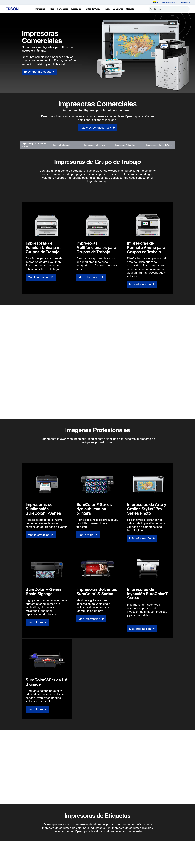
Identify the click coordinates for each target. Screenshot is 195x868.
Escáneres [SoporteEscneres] (42, 854)
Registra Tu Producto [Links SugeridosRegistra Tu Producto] (74, 847)
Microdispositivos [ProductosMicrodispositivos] (16, 866)
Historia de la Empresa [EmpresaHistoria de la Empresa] (104, 850)
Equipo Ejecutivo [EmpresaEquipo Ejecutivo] (101, 854)
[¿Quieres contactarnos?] (97, 128)
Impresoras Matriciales (125, 145)
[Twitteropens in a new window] (134, 849)
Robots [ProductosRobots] (12, 862)
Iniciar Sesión (185, 3)
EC (156, 2)
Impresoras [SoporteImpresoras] (42, 847)
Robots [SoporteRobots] (40, 862)
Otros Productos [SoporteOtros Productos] (44, 866)
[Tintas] (51, 9)
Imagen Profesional (62, 145)
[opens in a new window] (160, 849)
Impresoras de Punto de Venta (159, 145)
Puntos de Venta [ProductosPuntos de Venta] (16, 858)
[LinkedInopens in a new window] (147, 849)
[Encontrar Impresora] (39, 72)
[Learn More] (88, 421)
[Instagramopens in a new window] (154, 849)
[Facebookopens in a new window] (128, 849)
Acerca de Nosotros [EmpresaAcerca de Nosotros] (102, 847)
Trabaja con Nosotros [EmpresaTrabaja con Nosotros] (103, 858)
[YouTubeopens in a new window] (141, 849)
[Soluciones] (118, 9)
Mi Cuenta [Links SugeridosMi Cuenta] (70, 850)
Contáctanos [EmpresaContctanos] (99, 866)
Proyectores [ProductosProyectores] (14, 850)
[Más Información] (40, 277)
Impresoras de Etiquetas (95, 145)
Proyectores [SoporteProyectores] (42, 850)
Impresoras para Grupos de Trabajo (34, 145)
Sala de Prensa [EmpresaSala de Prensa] (101, 862)
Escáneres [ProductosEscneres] (13, 854)
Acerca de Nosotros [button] (170, 3)
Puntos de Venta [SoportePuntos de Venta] (44, 858)
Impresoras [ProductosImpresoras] (14, 847)
